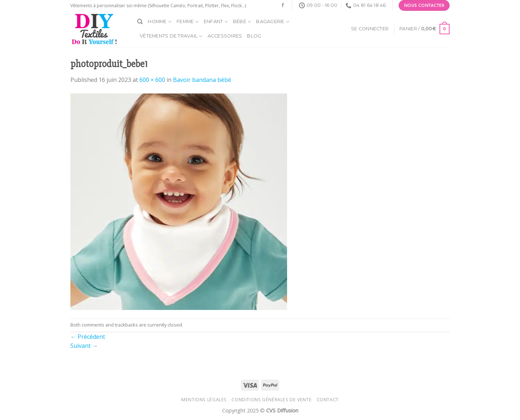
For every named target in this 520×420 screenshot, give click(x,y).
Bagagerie (273, 22)
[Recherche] (140, 22)
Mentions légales (204, 400)
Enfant (216, 22)
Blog (254, 36)
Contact (328, 400)
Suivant (84, 346)
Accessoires (225, 36)
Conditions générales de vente (272, 400)
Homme (160, 22)
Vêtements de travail (171, 36)
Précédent (88, 337)
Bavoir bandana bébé (202, 80)
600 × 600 (152, 80)
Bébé (242, 22)
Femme (188, 22)
